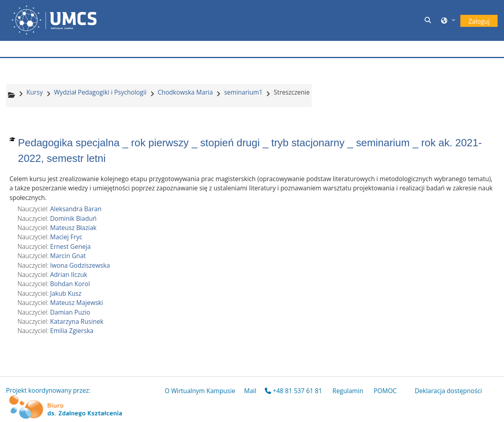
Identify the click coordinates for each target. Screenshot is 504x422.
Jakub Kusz (66, 293)
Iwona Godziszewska (80, 265)
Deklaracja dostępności (448, 391)
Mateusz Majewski (77, 303)
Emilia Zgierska (72, 331)
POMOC (385, 391)
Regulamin (348, 391)
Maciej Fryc (66, 237)
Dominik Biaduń (73, 218)
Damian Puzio (70, 312)
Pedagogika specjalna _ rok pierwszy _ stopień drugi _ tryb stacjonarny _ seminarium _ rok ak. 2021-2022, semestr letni (250, 150)
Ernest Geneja (70, 246)
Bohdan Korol (70, 284)
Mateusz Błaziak (73, 228)
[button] (429, 20)
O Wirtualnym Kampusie (200, 391)
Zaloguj (479, 21)
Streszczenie (292, 92)
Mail (250, 391)
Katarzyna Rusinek (77, 321)
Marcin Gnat (68, 256)
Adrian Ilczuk (69, 275)
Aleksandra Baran (76, 209)
